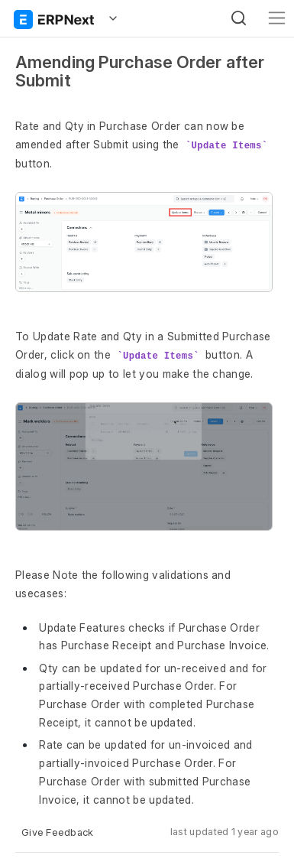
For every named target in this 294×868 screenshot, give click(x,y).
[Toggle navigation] (277, 18)
